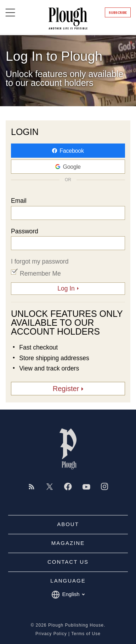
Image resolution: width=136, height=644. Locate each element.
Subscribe (118, 13)
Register (66, 389)
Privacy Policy (51, 634)
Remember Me (40, 274)
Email (19, 201)
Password (25, 232)
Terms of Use (86, 634)
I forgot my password (40, 261)
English (68, 595)
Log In (66, 288)
